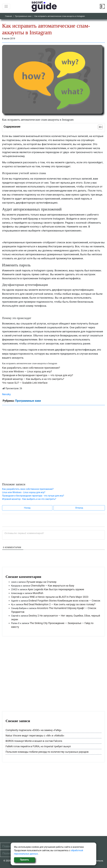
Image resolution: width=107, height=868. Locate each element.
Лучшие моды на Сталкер (41, 582)
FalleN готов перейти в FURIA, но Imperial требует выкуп (38, 746)
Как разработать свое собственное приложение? (31, 368)
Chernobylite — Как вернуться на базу (53, 586)
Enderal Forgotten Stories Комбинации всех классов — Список (64, 601)
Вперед (79, 508)
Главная (8, 16)
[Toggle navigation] (6, 6)
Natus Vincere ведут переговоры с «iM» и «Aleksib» (35, 736)
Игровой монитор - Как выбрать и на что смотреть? (29, 499)
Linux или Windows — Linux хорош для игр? (27, 371)
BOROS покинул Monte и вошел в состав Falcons (34, 741)
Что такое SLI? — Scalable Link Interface (25, 383)
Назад (27, 508)
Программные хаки (23, 16)
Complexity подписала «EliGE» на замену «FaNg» (34, 730)
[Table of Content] (100, 127)
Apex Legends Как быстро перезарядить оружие (56, 589)
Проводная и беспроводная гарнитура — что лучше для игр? (38, 375)
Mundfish (38, 593)
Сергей (15, 597)
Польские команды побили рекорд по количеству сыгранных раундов (47, 752)
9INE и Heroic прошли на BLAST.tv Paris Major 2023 (59, 597)
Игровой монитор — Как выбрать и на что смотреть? (33, 379)
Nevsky (6, 394)
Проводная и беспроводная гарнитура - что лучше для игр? (33, 496)
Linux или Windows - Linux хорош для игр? (24, 492)
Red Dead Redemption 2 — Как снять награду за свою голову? (60, 604)
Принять (25, 860)
